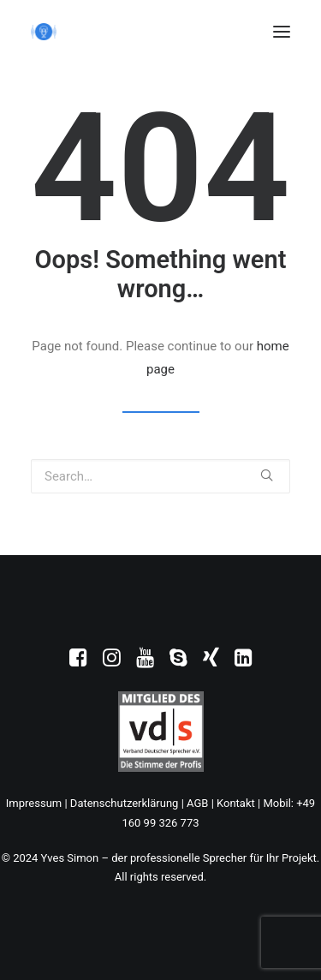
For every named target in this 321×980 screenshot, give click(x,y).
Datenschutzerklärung (125, 803)
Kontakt (236, 803)
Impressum (34, 803)
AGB (197, 803)
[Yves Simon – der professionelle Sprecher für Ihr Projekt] (44, 32)
